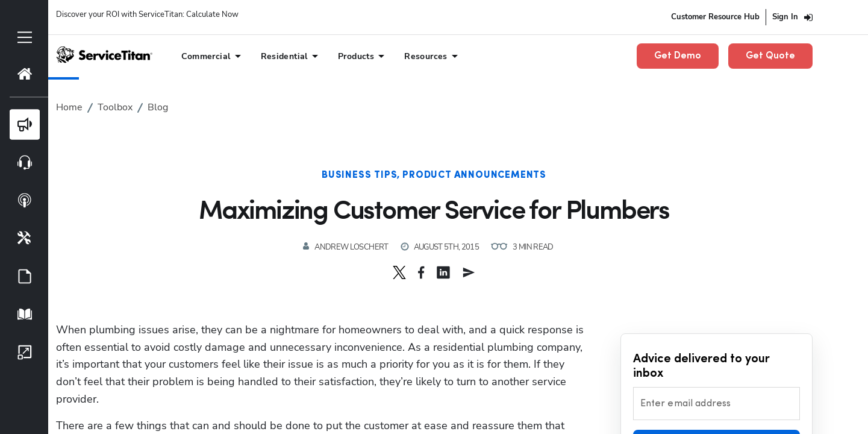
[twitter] (399, 272)
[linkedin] (443, 272)
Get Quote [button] (770, 56)
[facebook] (421, 272)
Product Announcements (474, 175)
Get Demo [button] (678, 56)
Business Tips (359, 175)
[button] (399, 272)
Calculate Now (212, 14)
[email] (469, 272)
